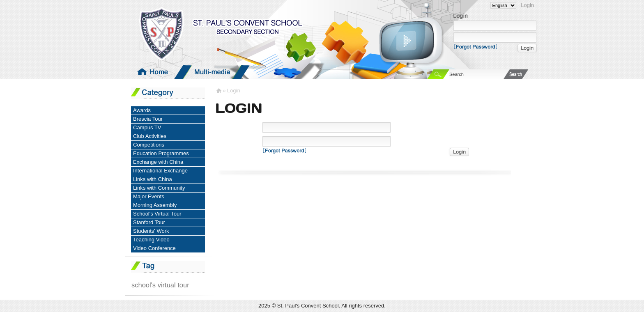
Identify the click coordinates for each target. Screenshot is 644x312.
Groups (271, 72)
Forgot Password (478, 46)
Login (527, 5)
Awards (142, 110)
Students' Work (151, 231)
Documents (387, 72)
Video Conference (154, 248)
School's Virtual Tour (157, 214)
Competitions (149, 145)
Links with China (153, 179)
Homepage (154, 72)
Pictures (329, 72)
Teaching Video (151, 240)
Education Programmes (161, 153)
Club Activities (150, 136)
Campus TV (147, 127)
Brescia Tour (148, 119)
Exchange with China (158, 162)
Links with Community (159, 188)
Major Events (149, 196)
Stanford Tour (149, 222)
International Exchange (160, 171)
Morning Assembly (155, 205)
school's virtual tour (160, 285)
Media (212, 72)
